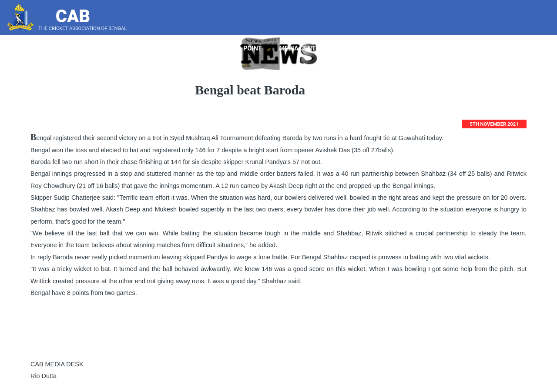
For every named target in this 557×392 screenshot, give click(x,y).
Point (256, 49)
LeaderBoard (485, 49)
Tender (354, 49)
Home (139, 49)
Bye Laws (435, 49)
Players (216, 49)
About (175, 49)
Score (533, 49)
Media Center (305, 49)
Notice (391, 49)
